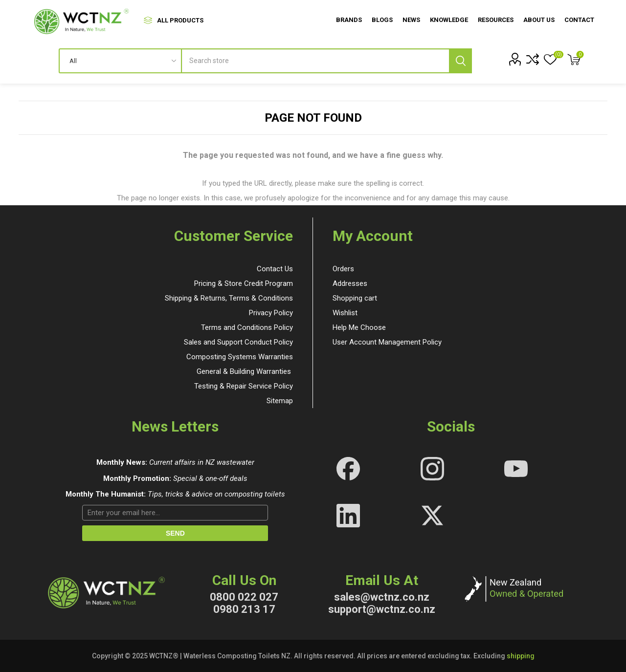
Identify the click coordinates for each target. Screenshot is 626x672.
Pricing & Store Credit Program (244, 283)
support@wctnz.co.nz (382, 609)
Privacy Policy (271, 313)
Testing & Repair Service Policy (244, 386)
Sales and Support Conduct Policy (238, 342)
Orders (343, 269)
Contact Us (275, 269)
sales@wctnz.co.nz (382, 597)
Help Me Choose (359, 327)
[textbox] (327, 61)
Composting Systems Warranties (240, 357)
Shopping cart (355, 298)
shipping (521, 656)
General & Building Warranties (244, 371)
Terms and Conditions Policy (247, 327)
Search (460, 61)
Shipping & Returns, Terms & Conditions (229, 298)
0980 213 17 (244, 609)
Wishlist (345, 313)
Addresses (350, 283)
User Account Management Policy (387, 342)
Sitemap (280, 401)
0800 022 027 (244, 597)
